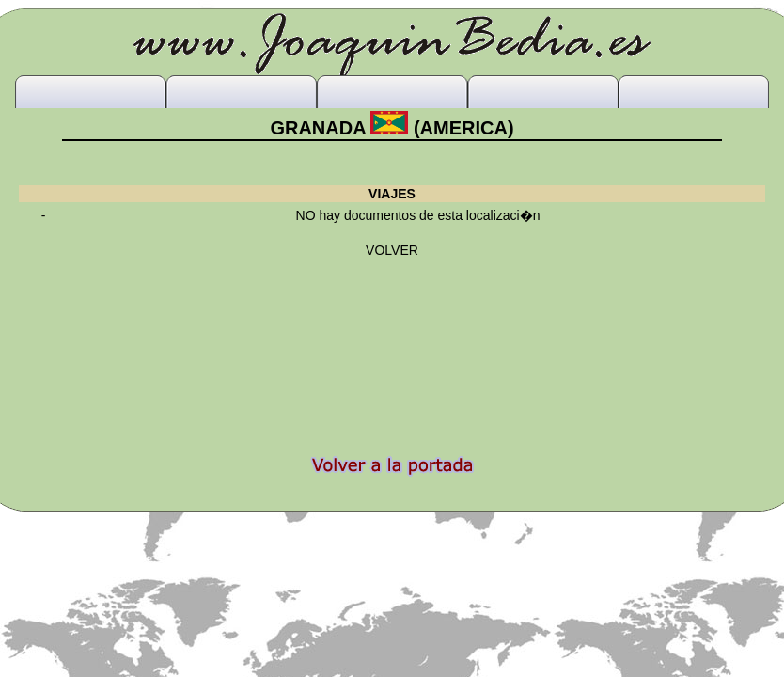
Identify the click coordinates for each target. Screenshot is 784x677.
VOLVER (392, 250)
